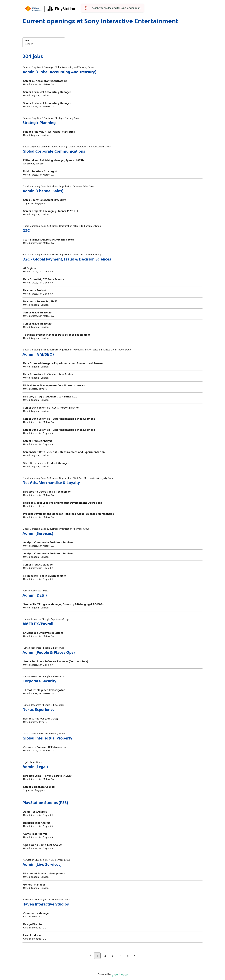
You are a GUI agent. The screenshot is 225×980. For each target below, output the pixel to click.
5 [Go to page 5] (128, 956)
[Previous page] (91, 956)
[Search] (44, 44)
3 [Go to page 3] (113, 956)
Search (29, 40)
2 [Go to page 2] (105, 956)
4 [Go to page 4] (120, 956)
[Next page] (134, 956)
